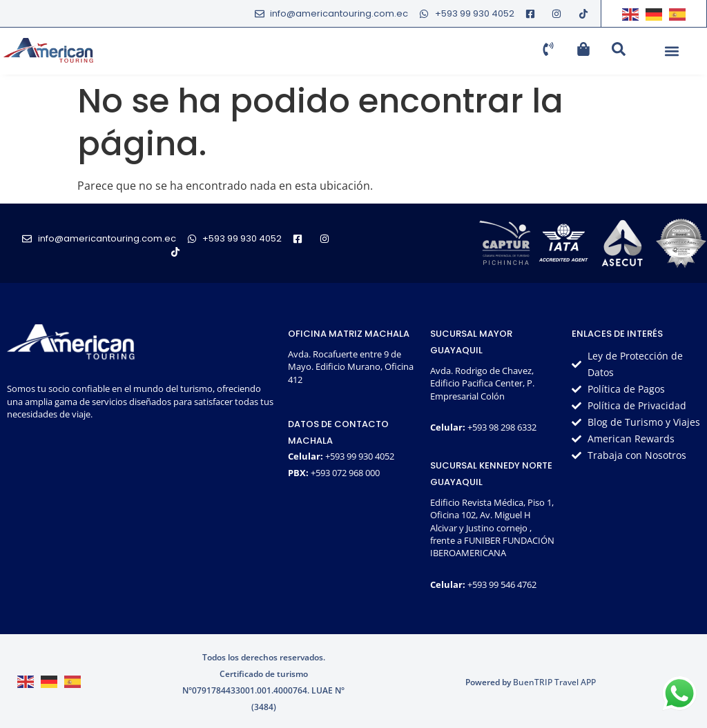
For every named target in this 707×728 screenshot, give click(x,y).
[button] (671, 51)
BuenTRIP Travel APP (554, 682)
